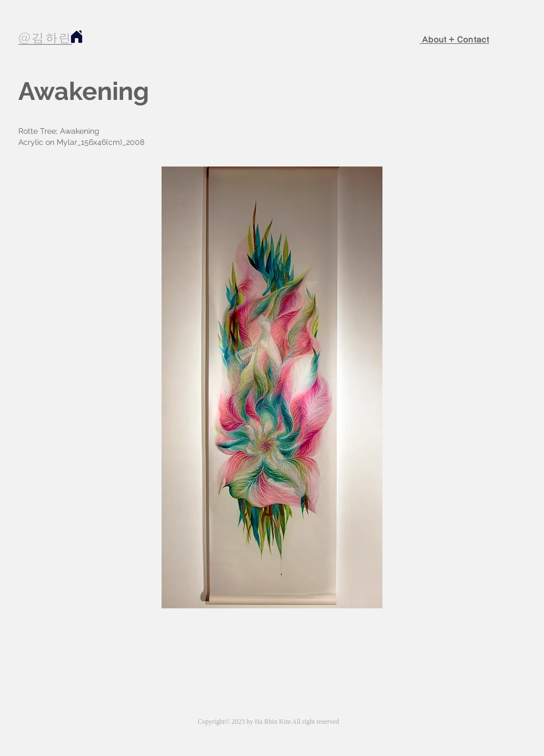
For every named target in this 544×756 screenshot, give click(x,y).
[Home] (76, 36)
